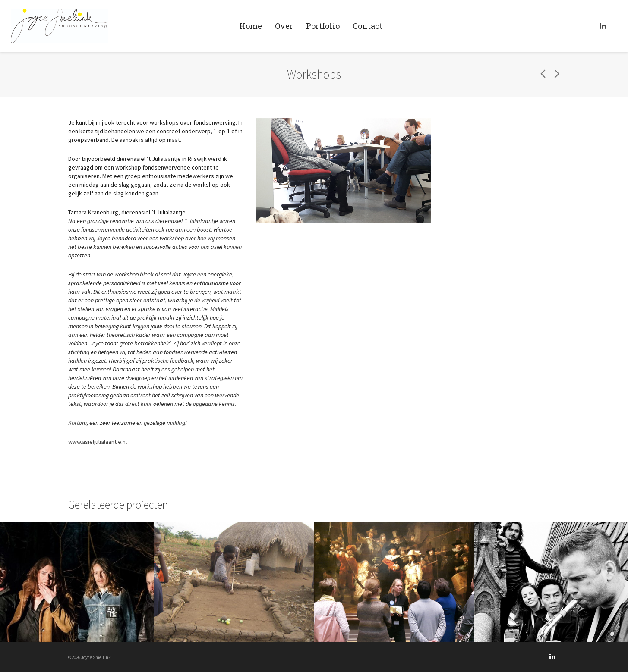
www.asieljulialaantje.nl (98, 442)
